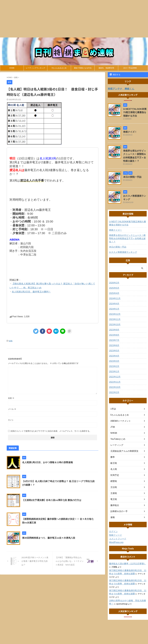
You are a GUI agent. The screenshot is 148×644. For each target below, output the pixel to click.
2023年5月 (114, 341)
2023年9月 (114, 320)
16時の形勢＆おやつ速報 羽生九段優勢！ (127, 591)
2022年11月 (114, 372)
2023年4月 (114, 346)
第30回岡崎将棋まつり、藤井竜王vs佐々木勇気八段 (47, 536)
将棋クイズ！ (129, 130)
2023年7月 (114, 330)
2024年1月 (114, 299)
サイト (11, 418)
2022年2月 (114, 382)
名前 (11, 396)
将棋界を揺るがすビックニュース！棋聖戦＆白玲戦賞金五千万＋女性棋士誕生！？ (135, 152)
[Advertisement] (74, 19)
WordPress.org (115, 532)
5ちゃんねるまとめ (59, 68)
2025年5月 (114, 278)
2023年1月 (114, 362)
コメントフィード (117, 529)
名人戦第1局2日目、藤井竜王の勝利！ (31, 291)
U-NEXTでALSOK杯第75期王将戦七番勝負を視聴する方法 (135, 111)
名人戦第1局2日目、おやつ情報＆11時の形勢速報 (46, 461)
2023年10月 (114, 315)
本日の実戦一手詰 (131, 171)
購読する (115, 75)
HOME (12, 68)
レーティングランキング (35, 68)
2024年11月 (114, 288)
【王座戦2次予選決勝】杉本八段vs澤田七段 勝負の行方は (50, 499)
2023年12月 (114, 304)
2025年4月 (114, 283)
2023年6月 (114, 335)
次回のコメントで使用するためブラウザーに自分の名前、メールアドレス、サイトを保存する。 (51, 429)
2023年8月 (114, 325)
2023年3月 (114, 351)
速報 (11, 340)
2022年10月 (114, 377)
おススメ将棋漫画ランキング (135, 190)
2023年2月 (114, 356)
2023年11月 (114, 309)
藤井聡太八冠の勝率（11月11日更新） (125, 554)
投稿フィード (115, 525)
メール (12, 407)
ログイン (113, 522)
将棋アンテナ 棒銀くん (119, 89)
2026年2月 (114, 273)
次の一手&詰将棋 (130, 68)
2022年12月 (114, 367)
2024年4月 (114, 294)
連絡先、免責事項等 (106, 68)
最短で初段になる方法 (83, 68)
